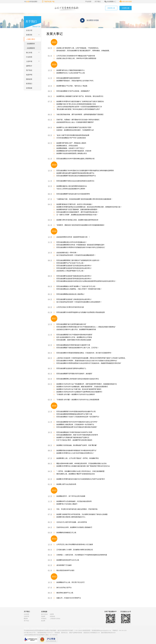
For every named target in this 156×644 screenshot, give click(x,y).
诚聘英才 (29, 66)
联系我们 (29, 84)
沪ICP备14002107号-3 (30, 633)
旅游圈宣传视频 (93, 20)
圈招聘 (26, 619)
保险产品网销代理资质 (76, 633)
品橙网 (52, 614)
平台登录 (88, 2)
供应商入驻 (111, 8)
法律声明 (26, 616)
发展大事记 (31, 39)
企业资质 (26, 614)
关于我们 (98, 2)
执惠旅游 (52, 616)
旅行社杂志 (44, 614)
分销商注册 (126, 8)
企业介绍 (29, 30)
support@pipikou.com (105, 630)
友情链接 (29, 88)
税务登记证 (64, 633)
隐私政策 (29, 79)
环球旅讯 (44, 619)
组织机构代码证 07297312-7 (45, 633)
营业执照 (57, 633)
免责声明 (29, 75)
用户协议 (29, 70)
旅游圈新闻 (31, 48)
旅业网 (43, 621)
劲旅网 (43, 616)
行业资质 (29, 57)
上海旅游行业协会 (55, 619)
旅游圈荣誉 (31, 44)
